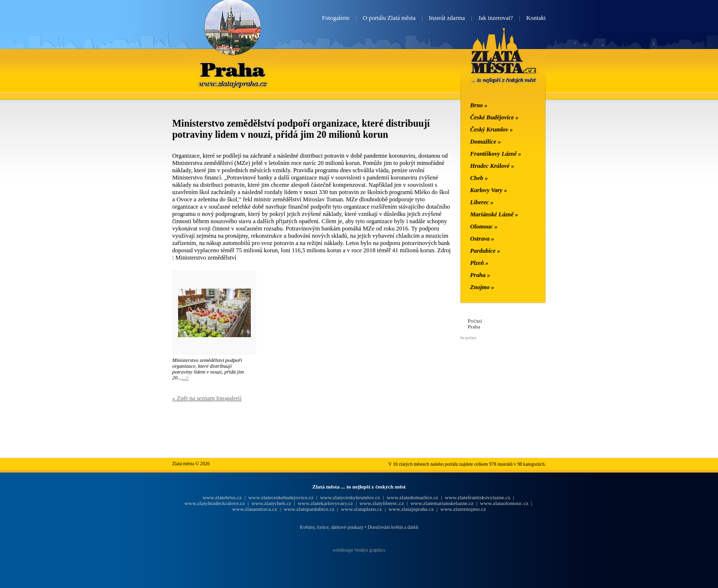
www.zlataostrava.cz (254, 509)
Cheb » (479, 178)
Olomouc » (484, 227)
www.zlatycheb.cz (271, 503)
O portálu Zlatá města (389, 18)
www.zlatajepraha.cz (411, 509)
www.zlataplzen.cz (362, 509)
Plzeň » (479, 263)
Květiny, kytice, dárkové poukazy (332, 527)
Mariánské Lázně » (494, 214)
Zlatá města (504, 67)
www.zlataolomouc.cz (505, 503)
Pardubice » (485, 251)
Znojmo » (482, 287)
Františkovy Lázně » (496, 154)
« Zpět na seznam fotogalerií (207, 398)
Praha (232, 69)
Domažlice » (485, 142)
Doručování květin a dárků (393, 527)
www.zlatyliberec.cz (382, 503)
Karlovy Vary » (489, 190)
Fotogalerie (336, 18)
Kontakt (536, 18)
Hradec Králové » (492, 166)
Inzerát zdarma (447, 18)
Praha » (480, 275)
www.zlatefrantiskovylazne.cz (478, 497)
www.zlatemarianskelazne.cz (442, 503)
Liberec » (482, 202)
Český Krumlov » (491, 130)
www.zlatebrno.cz (222, 497)
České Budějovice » (494, 117)
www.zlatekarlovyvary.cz (326, 503)
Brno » (479, 105)
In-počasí (468, 338)
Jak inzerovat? (496, 18)
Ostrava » (482, 239)
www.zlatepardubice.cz (309, 509)
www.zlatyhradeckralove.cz (214, 503)
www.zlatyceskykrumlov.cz (350, 497)
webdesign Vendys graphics (359, 550)
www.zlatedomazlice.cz (412, 497)
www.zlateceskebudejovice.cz (281, 497)
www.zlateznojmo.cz (463, 509)
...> (185, 377)
